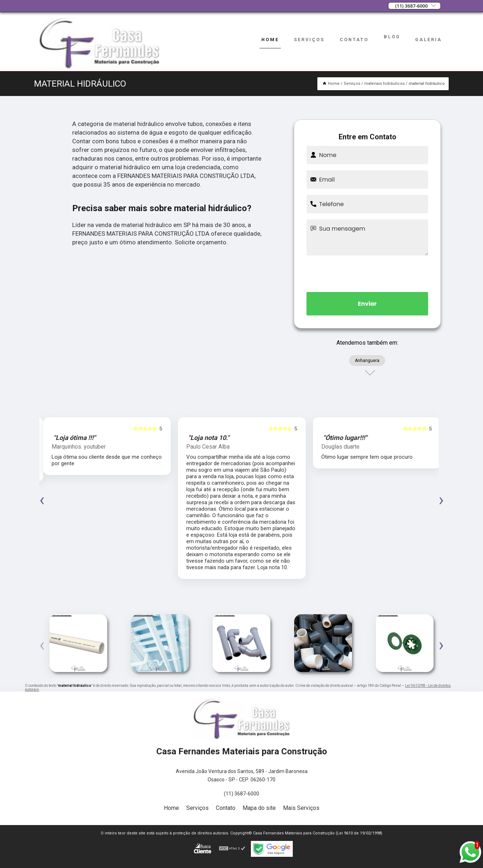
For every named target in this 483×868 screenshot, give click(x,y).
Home (270, 40)
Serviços (309, 40)
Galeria (428, 40)
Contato (354, 40)
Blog (392, 37)
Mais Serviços (301, 808)
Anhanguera (367, 361)
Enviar (367, 304)
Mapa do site (259, 808)
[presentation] (367, 272)
